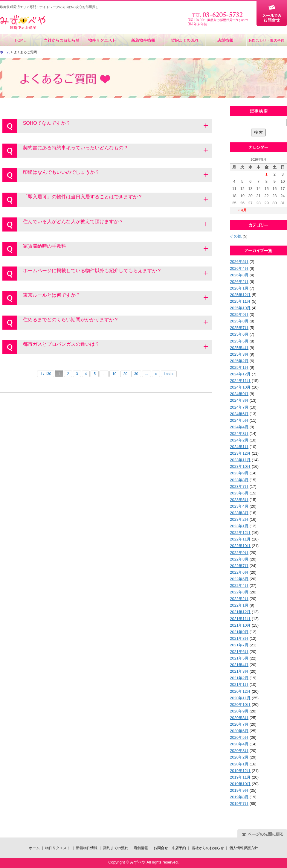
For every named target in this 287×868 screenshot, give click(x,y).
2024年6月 (239, 414)
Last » (169, 374)
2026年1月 (239, 288)
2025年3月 (239, 354)
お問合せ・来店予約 (266, 40)
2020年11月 (240, 698)
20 (125, 374)
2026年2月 (239, 282)
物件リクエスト (102, 40)
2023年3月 (239, 513)
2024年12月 (240, 374)
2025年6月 (239, 334)
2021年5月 (239, 658)
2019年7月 (239, 804)
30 (136, 374)
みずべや (23, 22)
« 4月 (242, 210)
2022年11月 (240, 539)
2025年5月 (239, 341)
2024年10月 (240, 387)
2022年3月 (239, 592)
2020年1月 (239, 764)
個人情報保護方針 (244, 848)
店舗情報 (225, 40)
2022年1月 (239, 605)
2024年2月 (239, 440)
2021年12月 (240, 612)
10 (114, 374)
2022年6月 (239, 572)
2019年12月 (240, 771)
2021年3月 (239, 671)
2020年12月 (240, 691)
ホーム (20, 40)
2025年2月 (239, 361)
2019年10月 (240, 784)
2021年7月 (239, 645)
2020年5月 (239, 737)
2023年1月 (239, 526)
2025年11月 (240, 301)
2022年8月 (239, 559)
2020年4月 (239, 744)
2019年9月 (239, 790)
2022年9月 (239, 553)
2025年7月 (239, 328)
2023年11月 (240, 460)
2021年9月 (239, 632)
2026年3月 (239, 275)
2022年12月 (240, 533)
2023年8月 (239, 480)
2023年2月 (239, 519)
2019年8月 (239, 797)
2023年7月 (239, 486)
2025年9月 (239, 315)
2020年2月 (239, 757)
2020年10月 (240, 705)
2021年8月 (239, 638)
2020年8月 (239, 718)
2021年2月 (239, 678)
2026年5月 (239, 262)
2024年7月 (239, 407)
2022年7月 (239, 566)
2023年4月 (239, 506)
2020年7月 (239, 724)
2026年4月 (239, 268)
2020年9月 (239, 711)
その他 (236, 236)
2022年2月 (239, 599)
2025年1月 (239, 367)
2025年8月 (239, 321)
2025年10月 (240, 308)
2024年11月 (240, 381)
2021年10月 (240, 625)
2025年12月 (240, 295)
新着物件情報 (143, 40)
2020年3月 (239, 751)
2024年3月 (239, 434)
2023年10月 (240, 466)
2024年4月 (239, 427)
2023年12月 (240, 453)
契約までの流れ (184, 40)
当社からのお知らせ (61, 40)
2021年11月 (240, 619)
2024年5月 (239, 420)
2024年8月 (239, 400)
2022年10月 (240, 546)
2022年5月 (239, 579)
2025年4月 (239, 348)
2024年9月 (239, 394)
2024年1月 (239, 447)
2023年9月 (239, 473)
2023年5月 (239, 500)
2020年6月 (239, 731)
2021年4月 (239, 665)
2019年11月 (240, 777)
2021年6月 (239, 652)
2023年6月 (239, 493)
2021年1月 (239, 684)
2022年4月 (239, 585)
